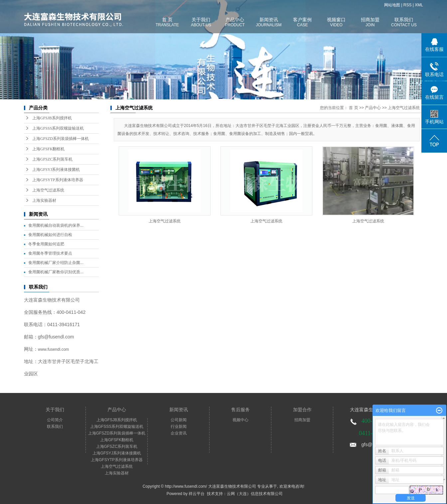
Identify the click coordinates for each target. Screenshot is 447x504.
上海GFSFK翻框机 (48, 149)
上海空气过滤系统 (48, 190)
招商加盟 (302, 420)
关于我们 (55, 410)
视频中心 (240, 420)
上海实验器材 (44, 200)
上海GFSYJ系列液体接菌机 (56, 170)
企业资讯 (179, 433)
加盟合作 (302, 410)
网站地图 (392, 5)
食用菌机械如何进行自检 (50, 235)
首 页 (353, 108)
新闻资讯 (179, 410)
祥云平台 (197, 494)
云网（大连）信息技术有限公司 (255, 494)
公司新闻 (179, 420)
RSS (408, 5)
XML (419, 5)
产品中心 (373, 108)
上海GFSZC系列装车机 (52, 159)
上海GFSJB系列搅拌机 (52, 118)
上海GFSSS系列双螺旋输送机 (58, 128)
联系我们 (55, 427)
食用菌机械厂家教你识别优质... (56, 272)
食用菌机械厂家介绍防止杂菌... (56, 263)
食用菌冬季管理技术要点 (50, 253)
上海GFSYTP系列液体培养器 (58, 180)
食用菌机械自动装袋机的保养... (56, 225)
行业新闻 (179, 427)
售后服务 (240, 410)
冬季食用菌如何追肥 (46, 244)
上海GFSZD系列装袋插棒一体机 (61, 139)
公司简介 (55, 420)
